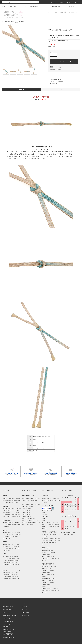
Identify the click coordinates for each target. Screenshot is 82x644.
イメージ (61, 90)
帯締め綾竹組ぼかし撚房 (10, 24)
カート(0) (76, 2)
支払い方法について (8, 607)
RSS (4, 627)
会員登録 (60, 2)
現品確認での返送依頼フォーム (12, 578)
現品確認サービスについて (56, 70)
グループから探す (23, 6)
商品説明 (21, 90)
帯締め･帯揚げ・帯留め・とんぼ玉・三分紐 (13, 22)
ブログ (63, 6)
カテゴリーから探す (11, 6)
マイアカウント (26, 604)
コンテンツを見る (33, 6)
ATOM (7, 627)
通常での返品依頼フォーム (10, 574)
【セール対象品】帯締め (14, 23)
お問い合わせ (70, 6)
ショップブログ (6, 624)
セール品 (7, 23)
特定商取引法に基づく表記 (56, 68)
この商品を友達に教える (54, 79)
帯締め (23, 22)
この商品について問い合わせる (56, 82)
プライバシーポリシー (8, 618)
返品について (53, 66)
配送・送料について (8, 610)
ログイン (67, 2)
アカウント (51, 2)
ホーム (4, 6)
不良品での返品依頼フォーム (11, 576)
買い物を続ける (53, 84)
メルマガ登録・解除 (54, 6)
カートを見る (26, 613)
